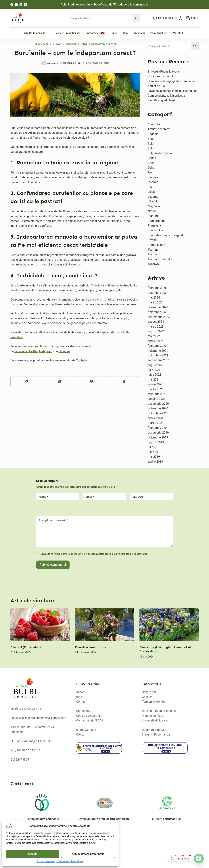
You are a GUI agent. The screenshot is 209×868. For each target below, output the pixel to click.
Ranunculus (155, 230)
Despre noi (149, 692)
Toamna (153, 250)
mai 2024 (154, 298)
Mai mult (180, 33)
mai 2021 (154, 380)
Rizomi (152, 240)
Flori (151, 173)
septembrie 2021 (159, 360)
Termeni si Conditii (154, 702)
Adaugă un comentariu (54, 520)
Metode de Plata (153, 716)
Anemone (154, 124)
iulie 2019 (154, 447)
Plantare (153, 216)
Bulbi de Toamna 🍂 (36, 33)
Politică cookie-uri (46, 861)
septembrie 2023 (159, 317)
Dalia (151, 168)
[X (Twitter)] (21, 5)
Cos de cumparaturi (89, 716)
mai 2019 (154, 457)
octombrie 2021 (158, 355)
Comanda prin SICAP (90, 720)
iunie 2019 (155, 452)
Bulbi (151, 148)
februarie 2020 (157, 428)
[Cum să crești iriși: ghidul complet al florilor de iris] (169, 625)
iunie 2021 (155, 375)
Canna (152, 158)
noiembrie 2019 (158, 437)
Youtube (82, 360)
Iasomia (153, 182)
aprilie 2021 (155, 384)
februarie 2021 (157, 394)
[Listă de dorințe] (165, 18)
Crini (126, 33)
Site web (138, 497)
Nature (152, 211)
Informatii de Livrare (155, 720)
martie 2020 (156, 423)
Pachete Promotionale (67, 33)
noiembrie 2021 (158, 351)
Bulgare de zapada (160, 153)
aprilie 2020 (155, 418)
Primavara (154, 226)
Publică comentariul (53, 565)
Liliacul (152, 201)
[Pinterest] (92, 381)
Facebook (21, 351)
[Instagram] (16, 5)
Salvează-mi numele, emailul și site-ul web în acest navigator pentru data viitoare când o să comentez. (94, 554)
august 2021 (156, 365)
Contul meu (84, 711)
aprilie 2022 (155, 341)
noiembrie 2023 (158, 307)
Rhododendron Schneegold (165, 235)
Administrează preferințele (88, 854)
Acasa (80, 692)
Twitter (33, 351)
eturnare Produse (155, 730)
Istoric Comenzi (86, 730)
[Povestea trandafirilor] (105, 625)
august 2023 (156, 322)
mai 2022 (154, 336)
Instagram (46, 351)
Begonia (153, 134)
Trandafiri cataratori (161, 259)
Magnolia (154, 206)
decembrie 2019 (158, 433)
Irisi (150, 187)
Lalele (152, 192)
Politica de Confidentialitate (70, 861)
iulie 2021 (154, 370)
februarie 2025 (157, 288)
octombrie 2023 (158, 312)
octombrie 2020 (158, 413)
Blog (88, 63)
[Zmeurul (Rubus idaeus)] (40, 625)
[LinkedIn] (124, 381)
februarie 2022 (157, 346)
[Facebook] (12, 5)
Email (90, 497)
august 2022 (156, 331)
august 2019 (156, 442)
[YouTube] (25, 5)
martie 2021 (156, 389)
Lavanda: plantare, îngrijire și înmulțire (172, 91)
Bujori (114, 33)
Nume (44, 497)
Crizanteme (95, 33)
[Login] (181, 18)
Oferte (80, 735)
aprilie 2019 (155, 462)
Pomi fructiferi (159, 33)
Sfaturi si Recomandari (157, 735)
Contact (81, 702)
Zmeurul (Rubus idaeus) (163, 72)
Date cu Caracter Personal (159, 711)
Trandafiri (139, 33)
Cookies (147, 697)
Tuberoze (154, 264)
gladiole (153, 177)
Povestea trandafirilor (162, 76)
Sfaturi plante (101, 63)
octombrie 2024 (158, 293)
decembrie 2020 (158, 404)
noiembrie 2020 (158, 408)
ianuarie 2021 (157, 399)
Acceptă (32, 854)
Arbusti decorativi (159, 129)
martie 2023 (156, 327)
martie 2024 (156, 302)
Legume (153, 197)
